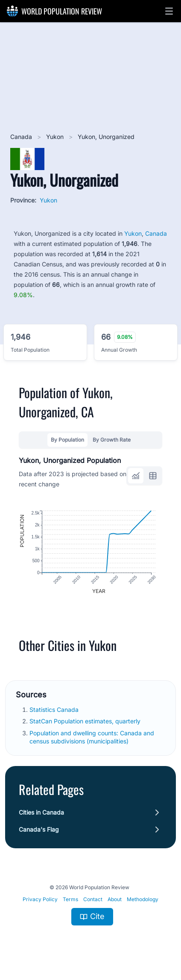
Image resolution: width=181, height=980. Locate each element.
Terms (70, 899)
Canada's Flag (39, 829)
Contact (93, 899)
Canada (22, 137)
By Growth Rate (112, 440)
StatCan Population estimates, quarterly (86, 721)
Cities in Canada (41, 812)
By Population (67, 440)
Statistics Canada (55, 710)
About (115, 899)
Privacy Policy (40, 899)
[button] (169, 11)
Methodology (143, 899)
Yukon (56, 137)
